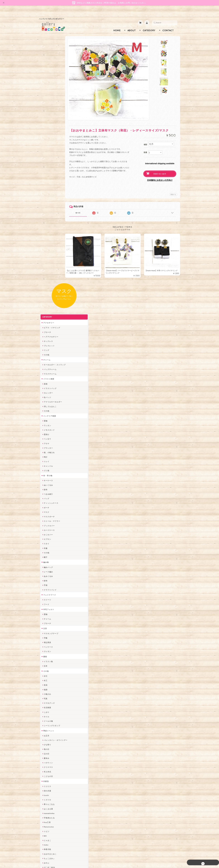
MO (44, 579)
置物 (45, 164)
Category (149, 25)
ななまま (47, 687)
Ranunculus (48, 570)
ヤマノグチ (48, 624)
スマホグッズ (48, 447)
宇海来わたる (48, 561)
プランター (48, 191)
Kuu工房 (47, 566)
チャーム (46, 103)
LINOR (46, 719)
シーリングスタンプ (51, 469)
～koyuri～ (47, 660)
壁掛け (46, 178)
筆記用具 (47, 386)
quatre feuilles (49, 615)
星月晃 (46, 656)
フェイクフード (49, 338)
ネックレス (48, 85)
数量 (145, 147)
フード (46, 348)
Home (117, 25)
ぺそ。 (46, 629)
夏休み (46, 502)
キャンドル (48, 209)
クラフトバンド (49, 333)
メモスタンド (48, 173)
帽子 (45, 301)
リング (46, 94)
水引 (45, 419)
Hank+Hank (48, 665)
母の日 (46, 493)
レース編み (48, 315)
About (132, 25)
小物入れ (47, 437)
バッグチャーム (49, 113)
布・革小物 (47, 219)
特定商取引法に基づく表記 (53, 828)
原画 (45, 127)
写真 (45, 442)
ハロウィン (48, 506)
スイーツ (47, 343)
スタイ (46, 287)
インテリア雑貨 (49, 159)
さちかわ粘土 (48, 701)
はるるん (47, 651)
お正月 (46, 479)
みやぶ (46, 606)
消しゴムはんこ (49, 150)
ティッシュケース (50, 247)
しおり (46, 456)
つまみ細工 (48, 237)
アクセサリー (48, 66)
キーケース (48, 224)
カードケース (48, 274)
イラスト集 (48, 405)
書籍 (44, 400)
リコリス (47, 530)
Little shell (47, 697)
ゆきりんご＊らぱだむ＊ (53, 737)
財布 (45, 233)
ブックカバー (48, 269)
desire (46, 679)
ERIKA (46, 751)
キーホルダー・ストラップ (54, 108)
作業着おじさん (49, 647)
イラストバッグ (49, 132)
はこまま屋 (48, 552)
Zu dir (46, 769)
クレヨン (47, 395)
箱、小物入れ (48, 196)
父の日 (46, 497)
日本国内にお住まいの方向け (160, 175)
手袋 (45, 329)
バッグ (46, 242)
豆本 (45, 410)
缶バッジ (47, 141)
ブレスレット (48, 89)
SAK (45, 764)
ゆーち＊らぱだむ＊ (51, 742)
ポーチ (46, 251)
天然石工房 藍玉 (50, 638)
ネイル (46, 460)
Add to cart (160, 168)
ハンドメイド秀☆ (50, 620)
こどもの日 (48, 520)
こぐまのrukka (49, 715)
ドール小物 (48, 465)
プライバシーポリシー (52, 822)
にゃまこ (47, 584)
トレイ (46, 205)
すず (45, 746)
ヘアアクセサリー (50, 80)
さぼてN (46, 724)
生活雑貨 (47, 451)
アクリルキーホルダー (52, 145)
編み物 (45, 306)
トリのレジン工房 (50, 755)
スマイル (47, 710)
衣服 (45, 292)
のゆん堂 (47, 728)
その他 (46, 98)
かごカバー (48, 278)
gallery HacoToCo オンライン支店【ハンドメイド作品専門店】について (55, 809)
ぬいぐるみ (48, 229)
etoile (45, 760)
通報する (173, 189)
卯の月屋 (47, 534)
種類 (145, 139)
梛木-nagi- (47, 642)
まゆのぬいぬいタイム (52, 692)
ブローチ (47, 76)
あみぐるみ (48, 320)
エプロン (47, 283)
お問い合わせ (48, 817)
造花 (45, 429)
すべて (84, 207)
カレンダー (48, 136)
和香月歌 (47, 593)
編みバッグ (48, 311)
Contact (168, 25)
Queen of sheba (50, 683)
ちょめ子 (47, 669)
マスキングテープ (50, 377)
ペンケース (48, 390)
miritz (45, 674)
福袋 (45, 433)
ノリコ (46, 633)
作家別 (45, 525)
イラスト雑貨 (48, 122)
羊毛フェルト (48, 353)
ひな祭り (47, 488)
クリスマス (48, 511)
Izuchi (46, 539)
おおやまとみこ (49, 597)
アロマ (46, 187)
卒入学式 (47, 515)
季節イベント (48, 474)
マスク (46, 256)
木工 (45, 424)
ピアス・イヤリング (51, 71)
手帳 (45, 381)
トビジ (46, 575)
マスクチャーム (49, 117)
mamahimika (48, 557)
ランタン (47, 169)
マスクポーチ (48, 260)
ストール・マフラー (51, 265)
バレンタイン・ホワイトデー (55, 484)
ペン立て (47, 182)
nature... (47, 733)
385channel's (49, 706)
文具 (44, 372)
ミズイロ (47, 543)
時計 (45, 200)
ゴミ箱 (46, 214)
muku (45, 588)
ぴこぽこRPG (49, 611)
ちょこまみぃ (48, 602)
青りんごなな (48, 548)
